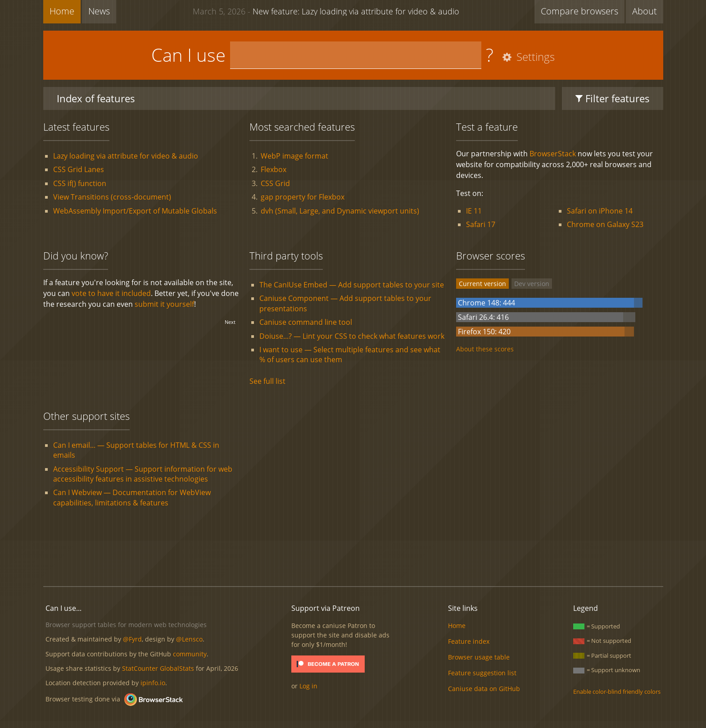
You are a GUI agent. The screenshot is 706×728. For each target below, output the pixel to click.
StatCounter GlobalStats (158, 668)
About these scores (485, 349)
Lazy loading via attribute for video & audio (126, 156)
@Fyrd (132, 639)
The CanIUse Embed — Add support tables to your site (352, 285)
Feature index (469, 641)
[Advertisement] (353, 549)
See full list (267, 381)
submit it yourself (164, 304)
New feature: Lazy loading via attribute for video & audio (326, 11)
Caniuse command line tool (306, 322)
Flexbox (274, 169)
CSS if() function (80, 183)
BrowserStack (553, 154)
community (190, 654)
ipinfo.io (153, 683)
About (645, 11)
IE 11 (474, 211)
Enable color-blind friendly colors (617, 692)
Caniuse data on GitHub (484, 689)
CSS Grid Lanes (79, 169)
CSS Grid (275, 183)
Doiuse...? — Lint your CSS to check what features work (352, 336)
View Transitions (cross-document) (112, 197)
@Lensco (189, 639)
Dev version (532, 284)
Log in (308, 686)
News (99, 11)
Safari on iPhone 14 (600, 211)
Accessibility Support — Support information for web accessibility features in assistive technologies (143, 474)
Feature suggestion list (482, 673)
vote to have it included (111, 293)
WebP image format (294, 156)
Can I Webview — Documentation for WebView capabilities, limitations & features (132, 497)
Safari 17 (481, 224)
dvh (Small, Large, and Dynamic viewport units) (340, 211)
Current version (482, 284)
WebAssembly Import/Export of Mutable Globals (135, 211)
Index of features (96, 98)
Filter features (613, 98)
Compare (579, 11)
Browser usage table (479, 657)
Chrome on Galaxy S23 (605, 224)
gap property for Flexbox (303, 197)
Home (62, 11)
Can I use (188, 55)
